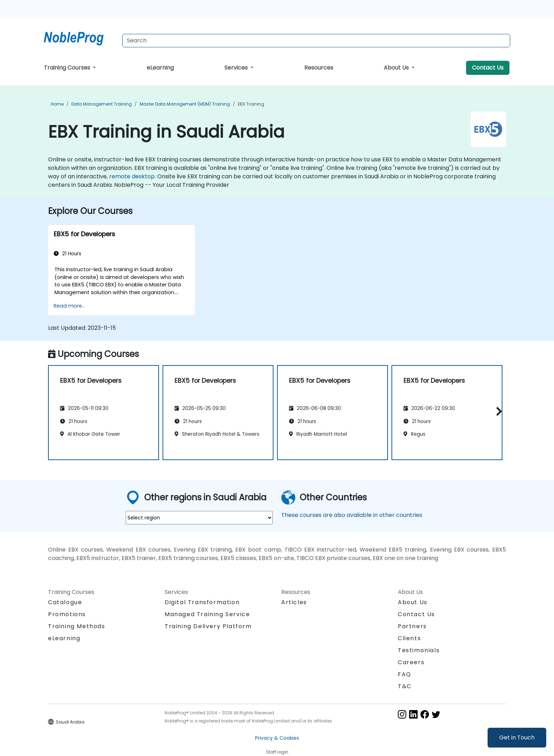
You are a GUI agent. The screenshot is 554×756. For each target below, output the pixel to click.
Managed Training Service (207, 614)
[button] (497, 412)
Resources (319, 68)
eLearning (160, 68)
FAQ (405, 674)
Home (57, 104)
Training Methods (77, 626)
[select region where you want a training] (199, 518)
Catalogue (65, 602)
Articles (294, 602)
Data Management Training (102, 104)
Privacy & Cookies (277, 738)
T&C (405, 686)
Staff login (277, 752)
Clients (409, 638)
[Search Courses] (316, 41)
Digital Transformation (202, 602)
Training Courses (68, 68)
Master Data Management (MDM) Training (185, 104)
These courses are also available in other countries (352, 515)
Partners (412, 626)
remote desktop (132, 176)
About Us (397, 68)
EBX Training (251, 104)
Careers (411, 662)
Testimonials (419, 650)
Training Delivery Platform (208, 626)
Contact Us (488, 68)
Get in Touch (517, 737)
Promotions (67, 614)
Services (237, 68)
